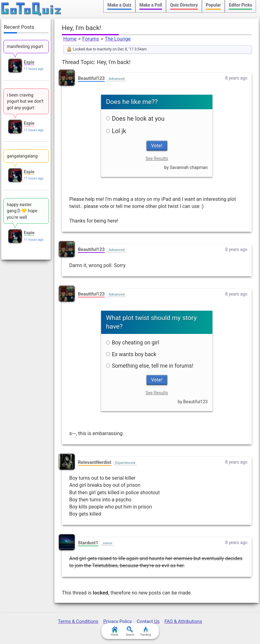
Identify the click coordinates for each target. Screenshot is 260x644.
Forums (91, 39)
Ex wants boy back (131, 354)
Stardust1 (88, 543)
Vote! (157, 145)
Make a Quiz (119, 5)
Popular (213, 5)
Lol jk (116, 131)
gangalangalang (22, 156)
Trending (145, 631)
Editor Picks (240, 5)
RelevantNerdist (95, 462)
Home (70, 39)
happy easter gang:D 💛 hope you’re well (22, 211)
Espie (29, 62)
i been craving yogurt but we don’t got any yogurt (25, 101)
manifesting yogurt (25, 46)
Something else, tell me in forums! (150, 366)
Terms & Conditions (78, 621)
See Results (157, 158)
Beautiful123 (91, 78)
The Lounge (118, 39)
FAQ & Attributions (183, 621)
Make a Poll (151, 5)
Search (130, 631)
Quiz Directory (184, 5)
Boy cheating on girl (133, 343)
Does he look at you (135, 119)
